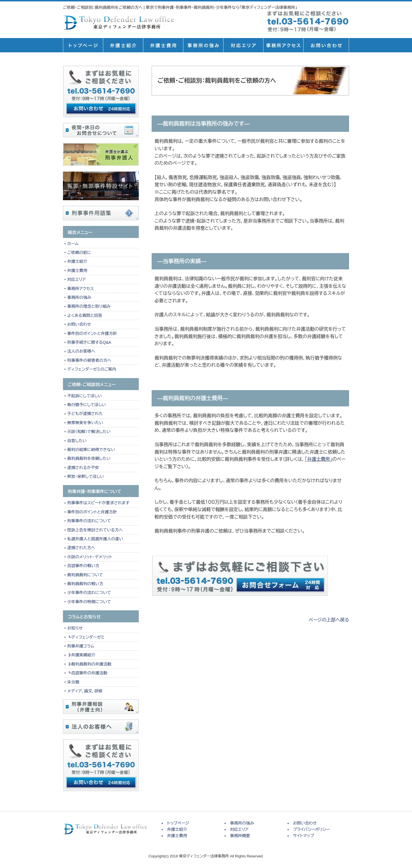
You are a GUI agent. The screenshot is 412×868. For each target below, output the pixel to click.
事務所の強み (203, 45)
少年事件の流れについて (89, 593)
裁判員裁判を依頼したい (89, 458)
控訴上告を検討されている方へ (95, 530)
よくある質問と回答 (85, 315)
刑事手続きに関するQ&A (89, 342)
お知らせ (75, 628)
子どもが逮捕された (85, 414)
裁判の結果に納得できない (91, 450)
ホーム (73, 244)
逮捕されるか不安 (83, 468)
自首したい (77, 441)
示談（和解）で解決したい (89, 432)
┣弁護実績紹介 (81, 655)
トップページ (83, 45)
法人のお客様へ (81, 351)
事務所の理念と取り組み (89, 306)
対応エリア (243, 45)
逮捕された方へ (81, 548)
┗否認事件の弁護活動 (87, 673)
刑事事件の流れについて (89, 521)
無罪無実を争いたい (85, 423)
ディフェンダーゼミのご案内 (92, 369)
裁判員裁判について (85, 575)
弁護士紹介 (123, 45)
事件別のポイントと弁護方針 (92, 333)
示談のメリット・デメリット (90, 557)
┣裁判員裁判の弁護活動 (89, 664)
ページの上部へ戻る (329, 620)
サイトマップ (304, 836)
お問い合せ (326, 45)
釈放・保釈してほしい (86, 476)
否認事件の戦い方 (83, 566)
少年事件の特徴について (89, 602)
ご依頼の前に (79, 253)
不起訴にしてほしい (85, 396)
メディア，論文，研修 (85, 691)
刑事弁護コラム (81, 646)
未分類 (73, 682)
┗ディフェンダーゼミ (86, 637)
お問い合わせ (79, 324)
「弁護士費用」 (318, 459)
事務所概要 (283, 45)
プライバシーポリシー (311, 829)
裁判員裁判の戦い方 (85, 584)
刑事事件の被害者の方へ (89, 360)
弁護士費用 (163, 45)
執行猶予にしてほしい (87, 405)
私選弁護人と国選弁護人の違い (95, 539)
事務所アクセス (81, 289)
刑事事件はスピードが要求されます (98, 503)
